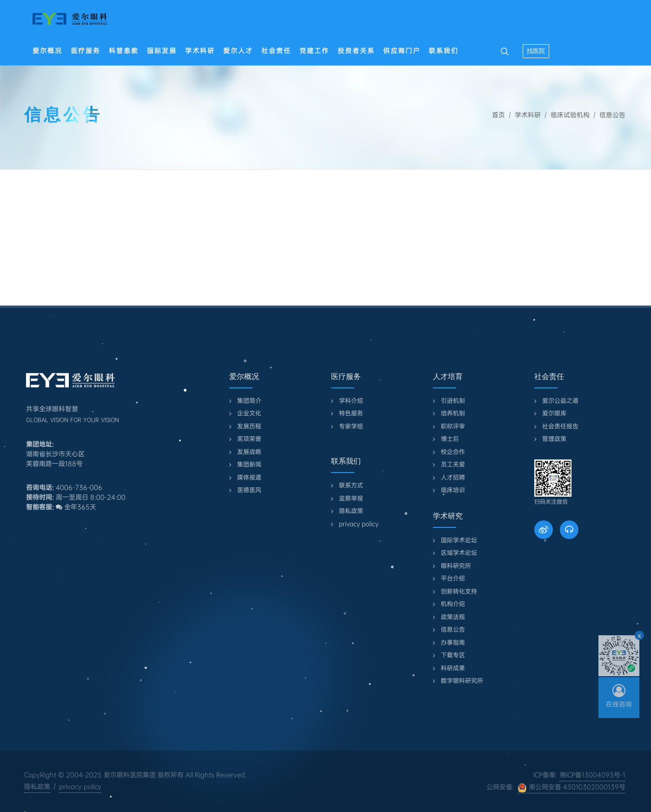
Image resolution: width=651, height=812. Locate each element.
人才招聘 (453, 477)
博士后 (450, 439)
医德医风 (249, 490)
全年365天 (76, 507)
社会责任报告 (560, 426)
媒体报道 (249, 477)
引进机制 (453, 401)
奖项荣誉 (249, 439)
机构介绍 (453, 604)
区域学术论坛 (459, 553)
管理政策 (554, 439)
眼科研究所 (456, 566)
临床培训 (453, 490)
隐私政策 (351, 511)
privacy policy (359, 524)
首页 (498, 115)
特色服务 (351, 413)
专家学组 (351, 426)
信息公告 (612, 115)
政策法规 (453, 617)
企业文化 (249, 413)
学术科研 (528, 115)
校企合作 (453, 452)
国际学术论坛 (459, 540)
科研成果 (453, 668)
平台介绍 (453, 578)
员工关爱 (453, 464)
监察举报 (351, 498)
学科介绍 (351, 401)
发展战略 (249, 452)
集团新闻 (249, 464)
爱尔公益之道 (560, 401)
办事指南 (453, 642)
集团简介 (249, 401)
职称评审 (453, 426)
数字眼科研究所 (462, 681)
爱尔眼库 (554, 413)
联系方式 (351, 485)
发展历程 (249, 426)
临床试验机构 (570, 115)
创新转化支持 (459, 591)
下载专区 (453, 655)
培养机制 (453, 413)
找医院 (536, 51)
